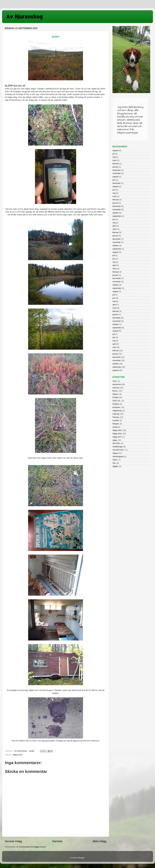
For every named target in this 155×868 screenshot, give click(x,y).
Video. (115, 460)
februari (116, 164)
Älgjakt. (115, 466)
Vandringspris (118, 456)
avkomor (116, 388)
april (114, 226)
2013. (115, 381)
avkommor (117, 384)
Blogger (81, 858)
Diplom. (116, 394)
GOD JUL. (117, 401)
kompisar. (116, 407)
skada (115, 427)
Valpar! (115, 453)
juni (114, 180)
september (117, 216)
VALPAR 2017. (119, 450)
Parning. (116, 417)
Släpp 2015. (18, 755)
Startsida (57, 841)
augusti (115, 150)
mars (115, 160)
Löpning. (116, 414)
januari (115, 167)
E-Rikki (115, 397)
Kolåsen (116, 404)
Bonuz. (115, 391)
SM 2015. (116, 443)
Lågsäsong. (117, 411)
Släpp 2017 (117, 437)
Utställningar (118, 447)
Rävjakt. (116, 424)
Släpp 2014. (117, 430)
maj (114, 157)
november (117, 173)
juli (114, 154)
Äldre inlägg (99, 841)
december (117, 170)
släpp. (115, 440)
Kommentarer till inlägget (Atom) (33, 847)
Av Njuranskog (24, 16)
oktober (116, 213)
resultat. (116, 420)
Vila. (114, 463)
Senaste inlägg (13, 841)
